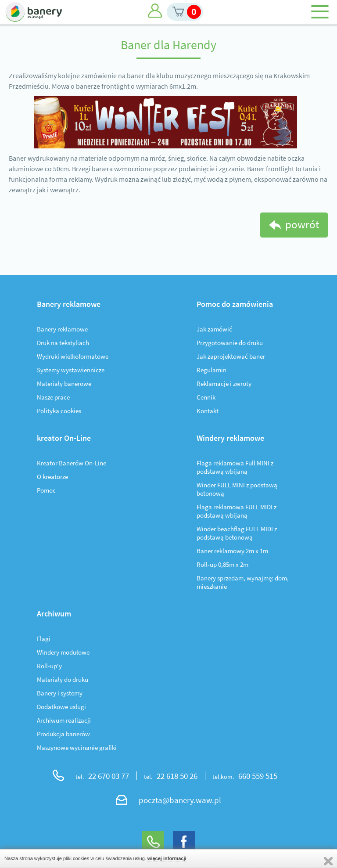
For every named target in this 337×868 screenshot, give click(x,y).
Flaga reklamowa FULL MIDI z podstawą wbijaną (237, 511)
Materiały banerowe (64, 384)
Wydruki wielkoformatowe (73, 356)
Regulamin (212, 370)
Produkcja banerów (63, 734)
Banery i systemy (60, 693)
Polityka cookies (59, 411)
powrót (302, 224)
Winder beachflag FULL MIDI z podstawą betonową (237, 533)
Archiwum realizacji (64, 720)
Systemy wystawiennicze (71, 370)
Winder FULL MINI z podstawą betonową (237, 489)
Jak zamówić (214, 329)
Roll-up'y (49, 666)
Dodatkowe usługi (61, 707)
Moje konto (155, 11)
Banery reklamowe (62, 329)
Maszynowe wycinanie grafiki (77, 747)
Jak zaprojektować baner (231, 356)
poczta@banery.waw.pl (180, 800)
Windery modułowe (63, 652)
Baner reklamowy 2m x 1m (232, 551)
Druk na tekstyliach (63, 343)
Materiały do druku (63, 679)
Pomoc (46, 490)
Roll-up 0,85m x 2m (222, 564)
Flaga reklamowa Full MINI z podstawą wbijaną (235, 467)
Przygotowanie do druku (230, 343)
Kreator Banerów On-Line (72, 463)
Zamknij (328, 861)
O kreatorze (52, 477)
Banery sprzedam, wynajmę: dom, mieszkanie (243, 582)
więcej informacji (167, 858)
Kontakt (208, 411)
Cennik (206, 397)
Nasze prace (53, 397)
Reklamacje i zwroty (224, 384)
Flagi (44, 639)
